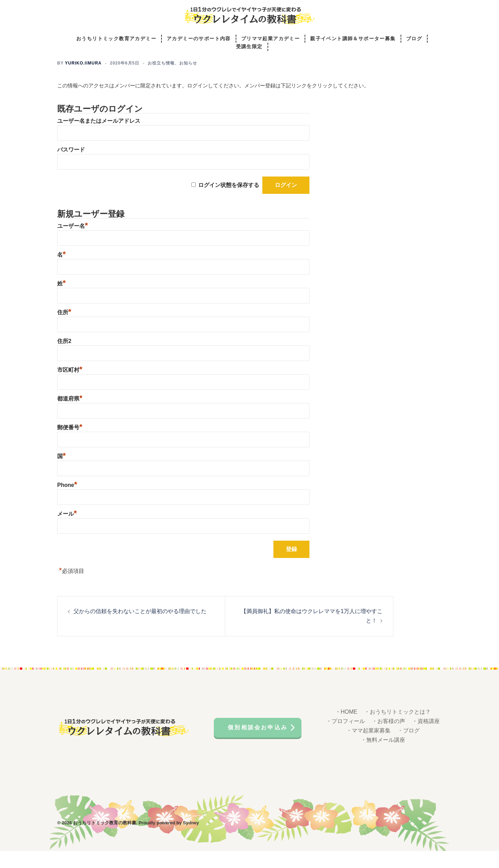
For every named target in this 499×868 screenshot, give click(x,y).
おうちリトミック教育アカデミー (116, 39)
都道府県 (70, 416)
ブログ (414, 39)
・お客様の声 (388, 738)
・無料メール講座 (383, 757)
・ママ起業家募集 (368, 747)
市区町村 (70, 387)
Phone (67, 502)
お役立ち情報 (161, 80)
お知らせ (188, 80)
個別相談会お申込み (258, 744)
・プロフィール (345, 738)
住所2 (64, 358)
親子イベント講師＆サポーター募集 (353, 39)
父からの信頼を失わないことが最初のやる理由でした (140, 628)
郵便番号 (70, 444)
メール (67, 531)
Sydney (191, 840)
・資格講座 (426, 738)
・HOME (346, 729)
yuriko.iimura (84, 80)
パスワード (71, 167)
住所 (64, 329)
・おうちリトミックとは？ (397, 729)
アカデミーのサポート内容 (199, 39)
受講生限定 (249, 47)
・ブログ (409, 747)
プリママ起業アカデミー (270, 39)
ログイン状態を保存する (229, 202)
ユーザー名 (73, 243)
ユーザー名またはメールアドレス (99, 138)
